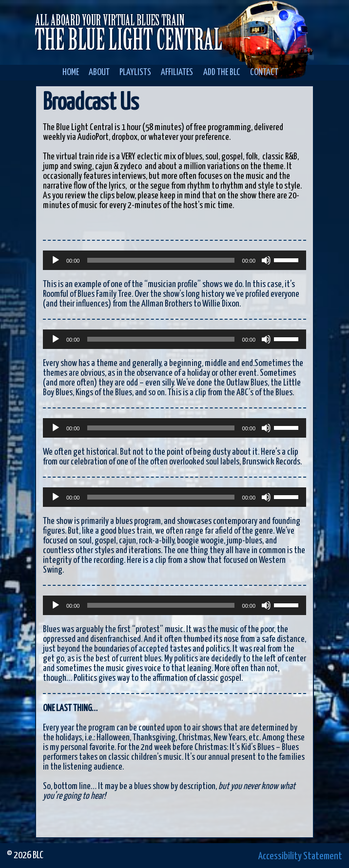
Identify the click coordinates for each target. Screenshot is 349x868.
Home (71, 72)
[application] (174, 260)
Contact (264, 72)
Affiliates (177, 72)
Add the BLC (222, 72)
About (99, 72)
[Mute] (266, 260)
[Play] (56, 260)
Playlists (135, 72)
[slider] (161, 260)
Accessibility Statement (300, 856)
